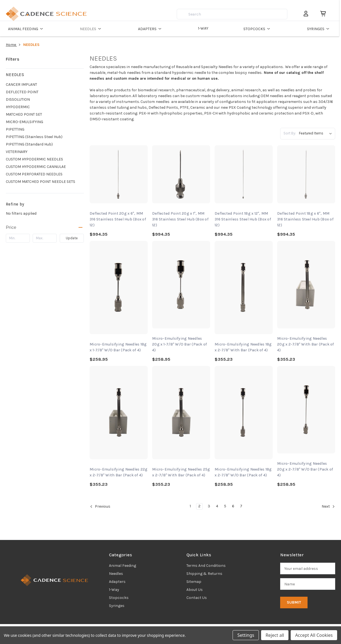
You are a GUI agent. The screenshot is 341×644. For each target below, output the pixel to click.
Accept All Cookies (314, 635)
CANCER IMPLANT (21, 85)
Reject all (275, 635)
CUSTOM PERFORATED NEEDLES (34, 174)
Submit (294, 602)
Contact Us (197, 598)
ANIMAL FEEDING (26, 29)
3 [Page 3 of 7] (209, 506)
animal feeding (123, 566)
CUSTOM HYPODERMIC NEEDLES (34, 159)
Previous (100, 507)
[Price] (45, 227)
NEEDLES (92, 29)
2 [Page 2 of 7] (199, 506)
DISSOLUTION (18, 99)
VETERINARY (17, 152)
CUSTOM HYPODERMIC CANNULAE (36, 167)
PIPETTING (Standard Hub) (29, 144)
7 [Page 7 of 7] (241, 506)
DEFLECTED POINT (22, 92)
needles (116, 574)
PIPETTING (15, 129)
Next (328, 507)
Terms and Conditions (206, 566)
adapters (117, 582)
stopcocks (119, 598)
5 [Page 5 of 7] (225, 506)
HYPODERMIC (18, 107)
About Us (195, 590)
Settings (246, 635)
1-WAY (205, 28)
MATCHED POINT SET (24, 114)
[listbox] (317, 133)
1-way (114, 590)
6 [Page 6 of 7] (233, 506)
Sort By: (290, 133)
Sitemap (194, 582)
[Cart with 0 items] (323, 14)
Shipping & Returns (204, 574)
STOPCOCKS (259, 29)
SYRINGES (321, 29)
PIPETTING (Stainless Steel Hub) (34, 137)
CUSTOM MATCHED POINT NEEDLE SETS (41, 182)
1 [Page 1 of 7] (190, 506)
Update (72, 238)
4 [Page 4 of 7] (217, 506)
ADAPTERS (151, 29)
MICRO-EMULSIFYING (24, 122)
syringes (117, 606)
